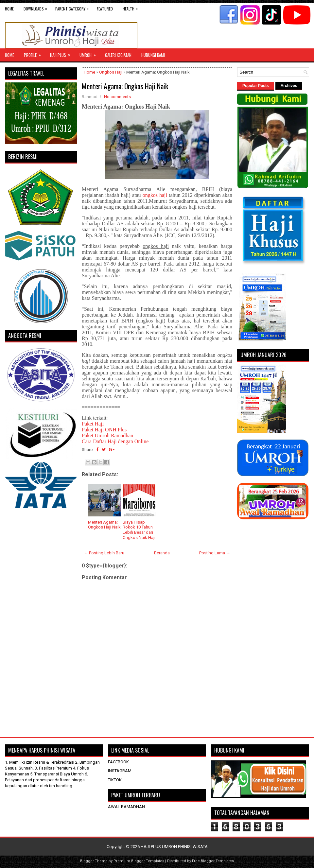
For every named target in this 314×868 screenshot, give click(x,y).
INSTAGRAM (120, 771)
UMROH (90, 53)
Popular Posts (256, 86)
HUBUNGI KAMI (153, 55)
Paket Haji (93, 424)
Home (9, 9)
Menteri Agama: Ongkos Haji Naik (125, 86)
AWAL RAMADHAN (126, 807)
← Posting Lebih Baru (104, 553)
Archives (289, 86)
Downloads (37, 7)
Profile (35, 53)
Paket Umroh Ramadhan (107, 435)
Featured (105, 9)
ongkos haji (155, 195)
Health (132, 7)
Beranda (162, 553)
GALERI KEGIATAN (118, 55)
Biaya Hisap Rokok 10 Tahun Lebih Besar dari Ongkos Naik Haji (139, 530)
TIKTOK (115, 780)
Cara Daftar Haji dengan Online (115, 441)
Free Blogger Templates (213, 861)
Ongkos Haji (111, 72)
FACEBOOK (118, 762)
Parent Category (74, 7)
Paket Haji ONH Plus (104, 430)
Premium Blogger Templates (139, 861)
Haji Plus (62, 53)
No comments (117, 97)
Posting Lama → (215, 553)
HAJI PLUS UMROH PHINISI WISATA (174, 847)
